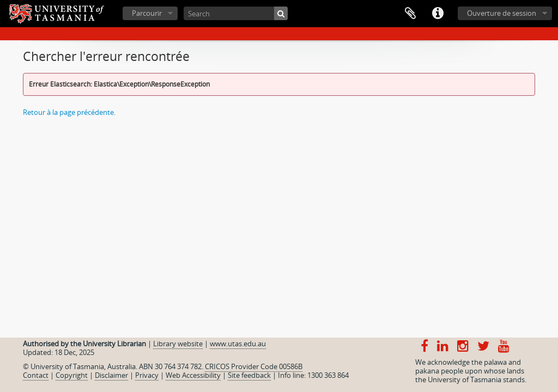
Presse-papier (410, 14)
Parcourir (147, 13)
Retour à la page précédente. (69, 112)
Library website (178, 344)
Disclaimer (111, 375)
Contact (36, 375)
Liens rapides (438, 14)
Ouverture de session (502, 13)
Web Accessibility (193, 375)
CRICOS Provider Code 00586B (254, 366)
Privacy (147, 375)
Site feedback (249, 375)
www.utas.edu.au (238, 344)
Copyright (72, 375)
